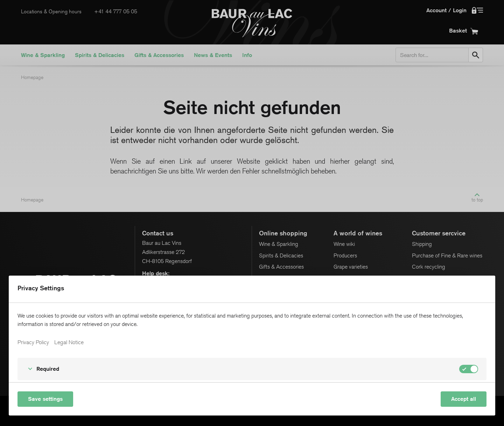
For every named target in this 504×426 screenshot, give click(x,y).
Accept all (464, 399)
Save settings (45, 399)
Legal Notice (69, 342)
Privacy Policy (33, 342)
